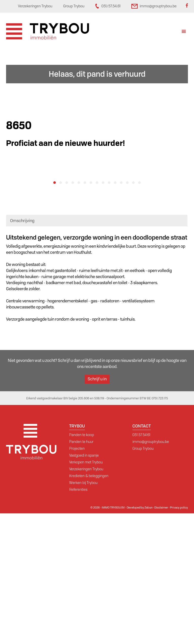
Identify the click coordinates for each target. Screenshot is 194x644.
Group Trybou (143, 579)
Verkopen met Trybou (86, 593)
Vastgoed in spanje (84, 586)
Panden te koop (82, 565)
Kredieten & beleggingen (89, 607)
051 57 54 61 (141, 565)
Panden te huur (81, 572)
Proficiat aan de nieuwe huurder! (65, 143)
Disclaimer (161, 638)
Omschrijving (22, 351)
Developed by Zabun (140, 638)
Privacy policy (179, 638)
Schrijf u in (97, 510)
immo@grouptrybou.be (151, 572)
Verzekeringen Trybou (86, 600)
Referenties (78, 620)
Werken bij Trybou (83, 613)
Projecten (77, 579)
